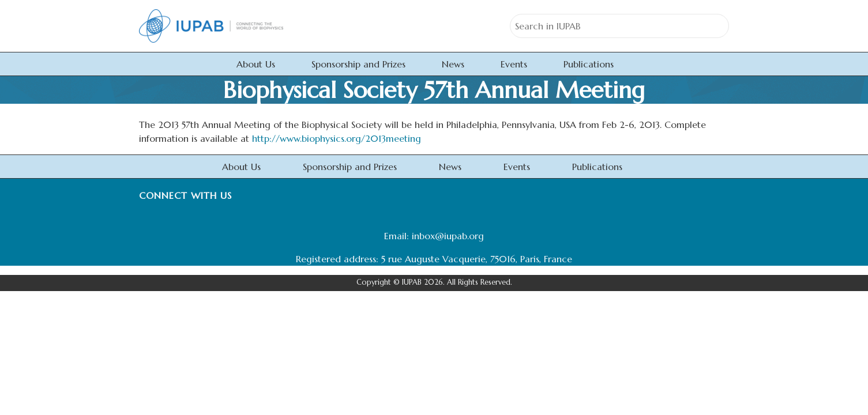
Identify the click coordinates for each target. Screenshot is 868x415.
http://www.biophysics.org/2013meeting (337, 138)
